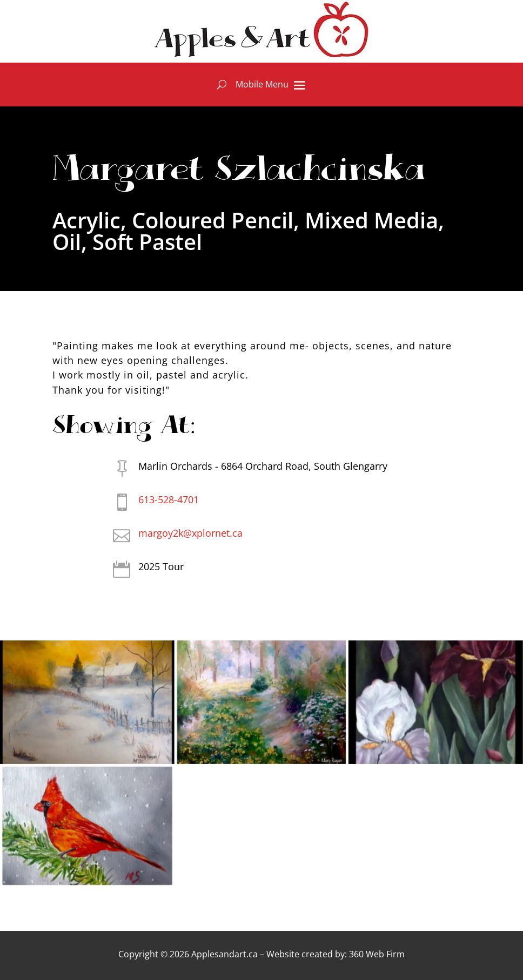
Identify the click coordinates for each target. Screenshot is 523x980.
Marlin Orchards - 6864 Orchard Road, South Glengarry (263, 466)
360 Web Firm (377, 954)
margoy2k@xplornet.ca (190, 533)
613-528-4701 (169, 499)
